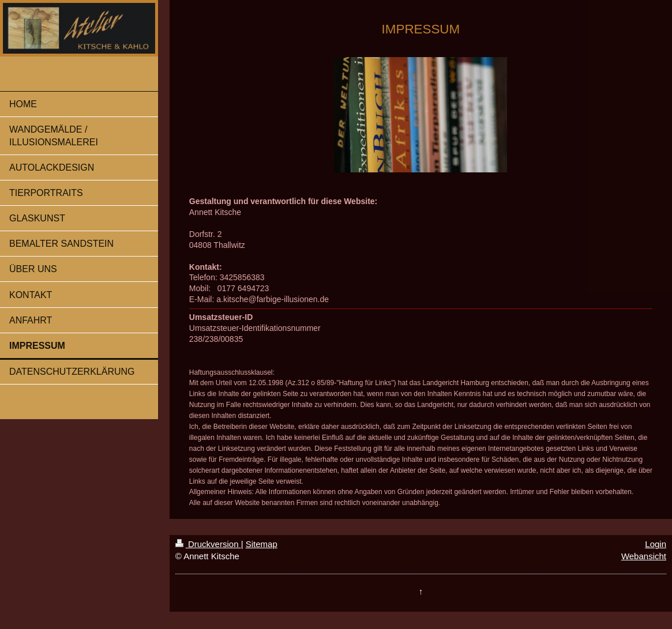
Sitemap (262, 544)
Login (656, 544)
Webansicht (644, 556)
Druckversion (208, 544)
